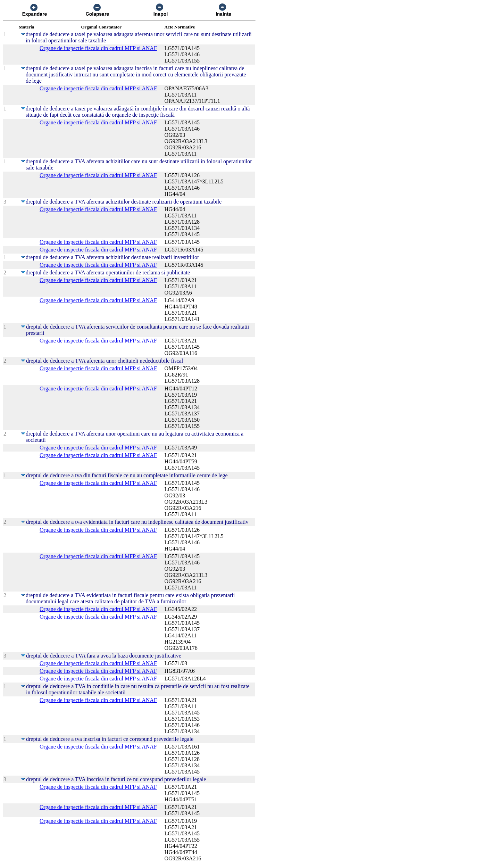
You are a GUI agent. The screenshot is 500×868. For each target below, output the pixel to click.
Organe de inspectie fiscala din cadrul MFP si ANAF (98, 48)
